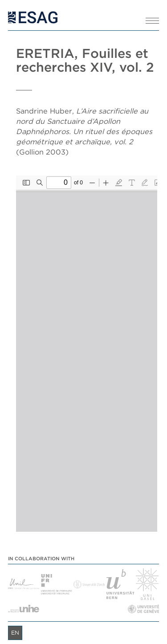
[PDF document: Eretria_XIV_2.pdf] (87, 354)
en (15, 633)
